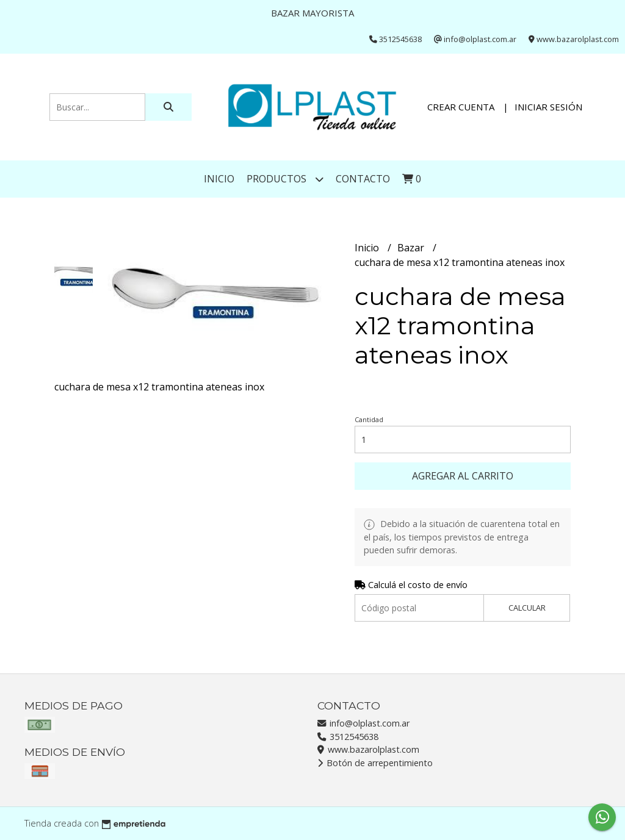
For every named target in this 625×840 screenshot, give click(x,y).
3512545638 (348, 737)
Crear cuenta (461, 107)
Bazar (412, 248)
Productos (285, 179)
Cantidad (369, 419)
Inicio (219, 179)
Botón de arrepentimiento (375, 763)
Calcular (527, 608)
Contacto (363, 179)
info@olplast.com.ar (363, 723)
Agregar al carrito (463, 476)
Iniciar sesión (548, 107)
